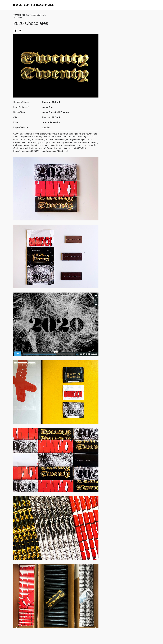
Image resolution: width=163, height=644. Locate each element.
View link (46, 127)
